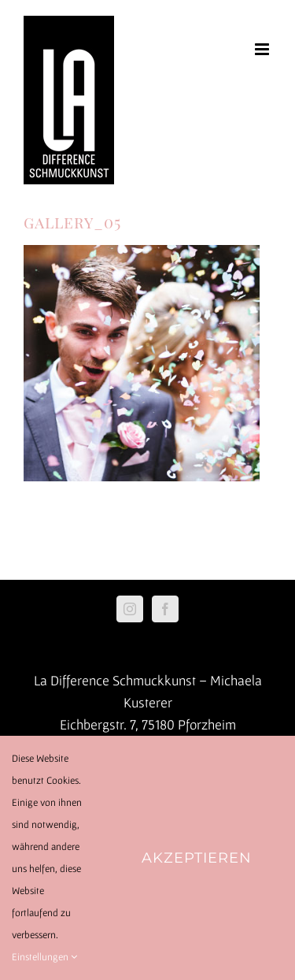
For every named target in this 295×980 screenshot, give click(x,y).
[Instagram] (130, 609)
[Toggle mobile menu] (263, 49)
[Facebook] (165, 609)
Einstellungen (44, 957)
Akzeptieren (197, 858)
